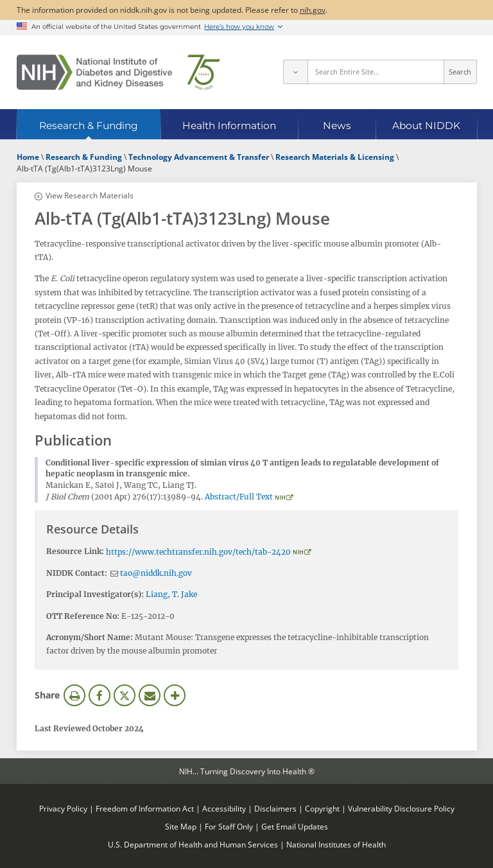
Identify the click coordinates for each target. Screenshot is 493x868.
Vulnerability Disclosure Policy (401, 808)
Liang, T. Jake (171, 594)
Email (150, 695)
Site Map (181, 826)
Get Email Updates (295, 826)
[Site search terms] (376, 72)
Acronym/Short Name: (90, 637)
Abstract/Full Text (239, 497)
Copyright (322, 808)
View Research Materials (90, 195)
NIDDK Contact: (77, 573)
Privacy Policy (63, 808)
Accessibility (224, 808)
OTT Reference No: (83, 616)
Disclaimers (275, 808)
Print (74, 695)
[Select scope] (295, 72)
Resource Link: (75, 551)
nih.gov (313, 10)
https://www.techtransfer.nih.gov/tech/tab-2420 (198, 552)
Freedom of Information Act (145, 808)
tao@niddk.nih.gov (156, 573)
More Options (175, 695)
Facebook (99, 695)
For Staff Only (229, 826)
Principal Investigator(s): (95, 594)
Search (460, 72)
